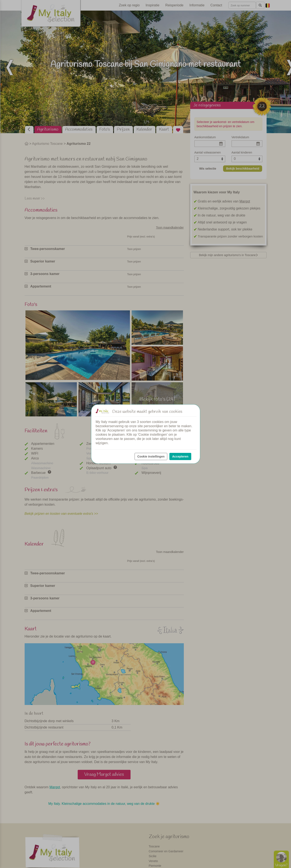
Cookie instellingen (151, 456)
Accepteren (180, 456)
